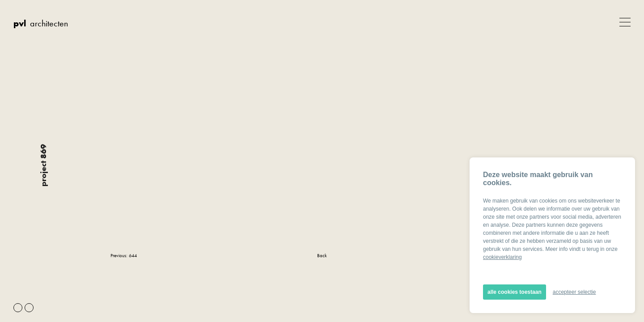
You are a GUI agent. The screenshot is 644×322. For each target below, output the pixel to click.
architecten (41, 23)
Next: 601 (524, 255)
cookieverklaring (502, 257)
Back (322, 255)
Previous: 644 (124, 255)
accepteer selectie (574, 292)
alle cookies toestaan (515, 292)
